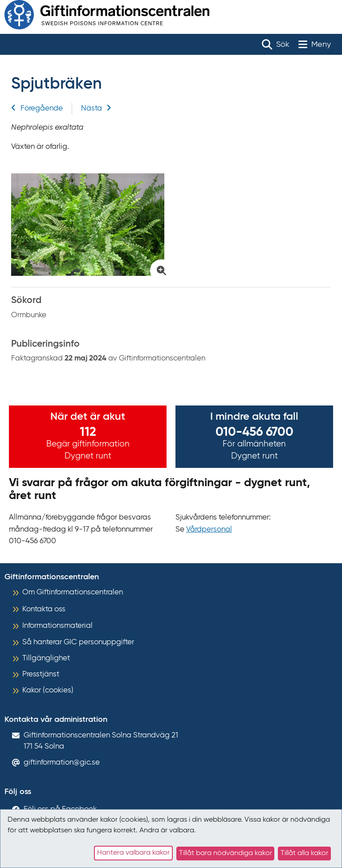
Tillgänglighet (46, 658)
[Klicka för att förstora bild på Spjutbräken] (89, 225)
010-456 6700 (254, 432)
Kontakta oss (44, 609)
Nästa (96, 108)
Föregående (37, 108)
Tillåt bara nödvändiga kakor (226, 853)
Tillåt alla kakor (304, 853)
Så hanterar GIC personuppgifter (78, 642)
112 (88, 432)
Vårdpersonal (209, 530)
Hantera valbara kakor (133, 853)
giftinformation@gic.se (62, 763)
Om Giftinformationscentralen (73, 592)
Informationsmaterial (57, 626)
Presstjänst (41, 674)
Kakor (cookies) (48, 690)
